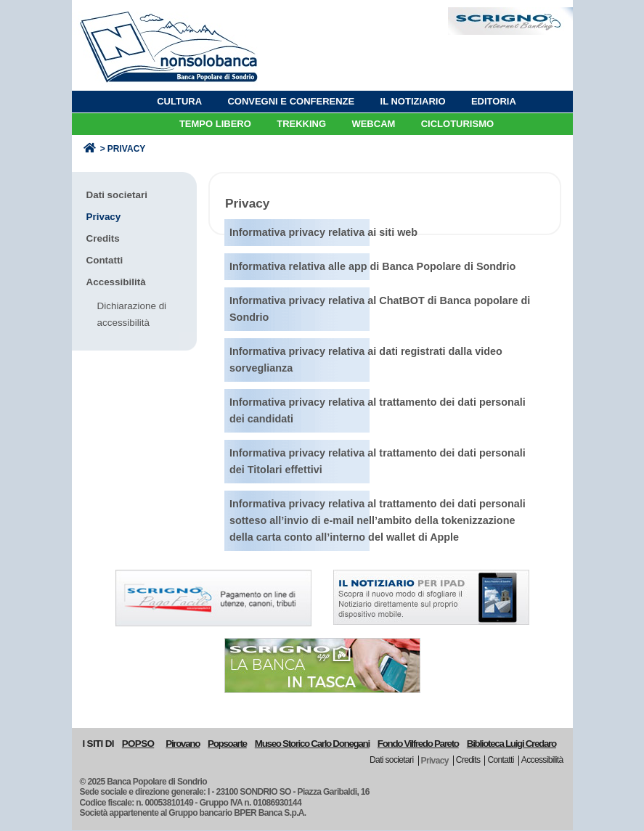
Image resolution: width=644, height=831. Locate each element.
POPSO (138, 744)
